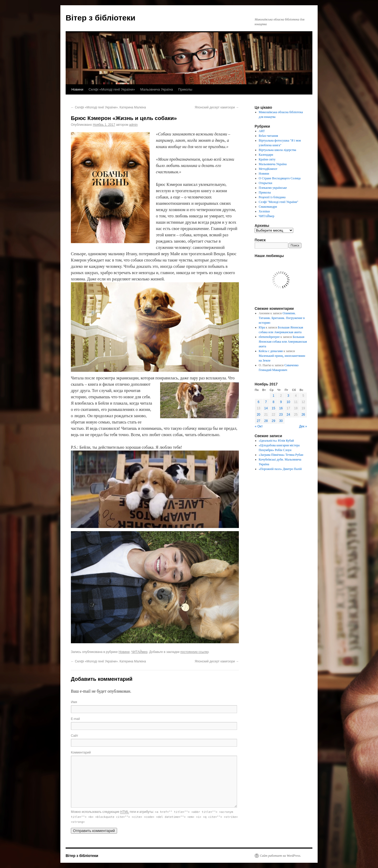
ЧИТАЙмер (139, 652)
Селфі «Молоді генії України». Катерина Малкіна (108, 107)
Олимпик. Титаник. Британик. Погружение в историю (282, 318)
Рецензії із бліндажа (272, 197)
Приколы (185, 89)
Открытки (266, 183)
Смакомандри (268, 207)
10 (288, 402)
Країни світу (267, 159)
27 (258, 421)
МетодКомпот (268, 169)
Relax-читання (269, 136)
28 (266, 421)
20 (258, 415)
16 (281, 408)
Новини (77, 89)
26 (303, 415)
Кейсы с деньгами (271, 351)
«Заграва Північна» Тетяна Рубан (281, 455)
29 (273, 421)
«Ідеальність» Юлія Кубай (276, 441)
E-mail (75, 719)
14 (266, 408)
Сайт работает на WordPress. (280, 856)
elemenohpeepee (269, 337)
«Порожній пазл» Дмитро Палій (280, 469)
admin (133, 125)
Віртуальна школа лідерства (278, 150)
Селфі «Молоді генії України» (112, 89)
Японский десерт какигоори (217, 107)
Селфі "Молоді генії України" (279, 202)
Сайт (75, 736)
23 (281, 415)
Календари (266, 155)
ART (262, 131)
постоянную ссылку (194, 652)
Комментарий (81, 752)
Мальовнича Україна (157, 89)
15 (273, 408)
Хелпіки (264, 211)
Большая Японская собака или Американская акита (283, 342)
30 (281, 421)
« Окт (259, 426)
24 (288, 415)
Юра (262, 327)
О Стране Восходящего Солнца (280, 178)
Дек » (303, 426)
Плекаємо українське (273, 188)
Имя (74, 702)
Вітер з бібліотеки (101, 18)
